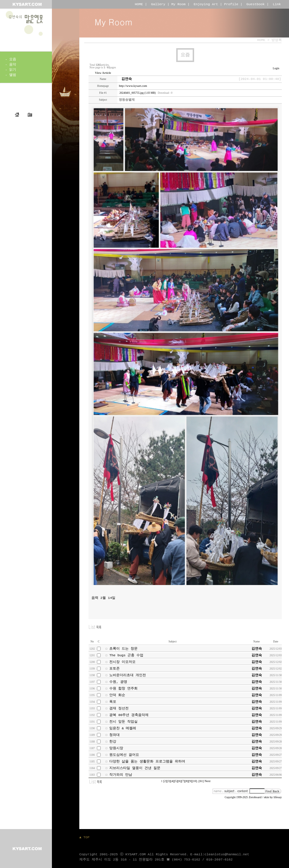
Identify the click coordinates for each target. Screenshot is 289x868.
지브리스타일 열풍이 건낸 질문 (135, 768)
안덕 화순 (117, 695)
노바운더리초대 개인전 (128, 675)
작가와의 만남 (121, 775)
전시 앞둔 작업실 (123, 722)
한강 (113, 742)
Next (208, 781)
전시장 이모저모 (122, 662)
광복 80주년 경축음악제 (129, 715)
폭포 (113, 702)
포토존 (115, 669)
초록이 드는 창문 (123, 649)
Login (276, 68)
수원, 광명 (118, 682)
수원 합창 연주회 (123, 689)
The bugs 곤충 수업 (126, 655)
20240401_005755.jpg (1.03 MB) (138, 93)
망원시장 (116, 748)
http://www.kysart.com (133, 86)
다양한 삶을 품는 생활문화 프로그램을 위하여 (147, 762)
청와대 (115, 735)
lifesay (278, 797)
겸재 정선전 (119, 708)
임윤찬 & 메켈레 (123, 728)
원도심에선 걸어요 (124, 755)
